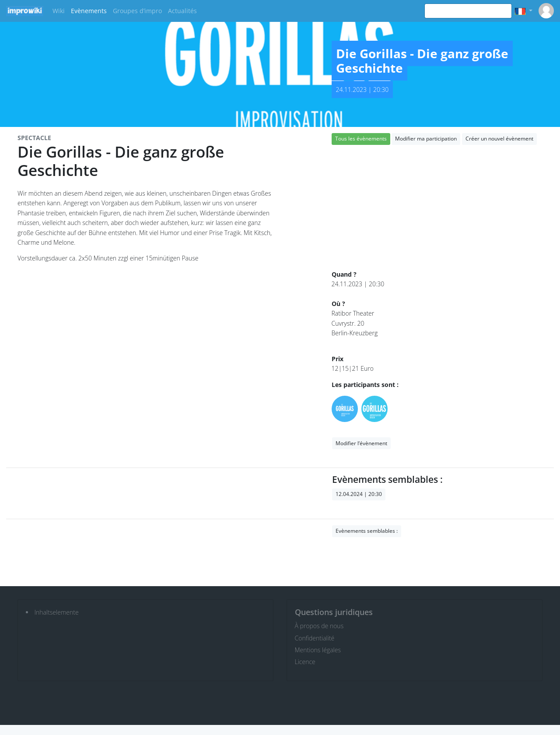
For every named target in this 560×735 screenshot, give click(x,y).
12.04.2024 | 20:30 (359, 494)
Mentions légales (318, 650)
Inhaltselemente (57, 612)
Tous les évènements (361, 139)
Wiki (59, 11)
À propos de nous (319, 626)
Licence (305, 662)
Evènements (89, 11)
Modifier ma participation (426, 139)
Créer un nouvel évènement (499, 139)
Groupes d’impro (137, 11)
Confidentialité (315, 638)
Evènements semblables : (367, 531)
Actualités (182, 11)
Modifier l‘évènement (361, 443)
